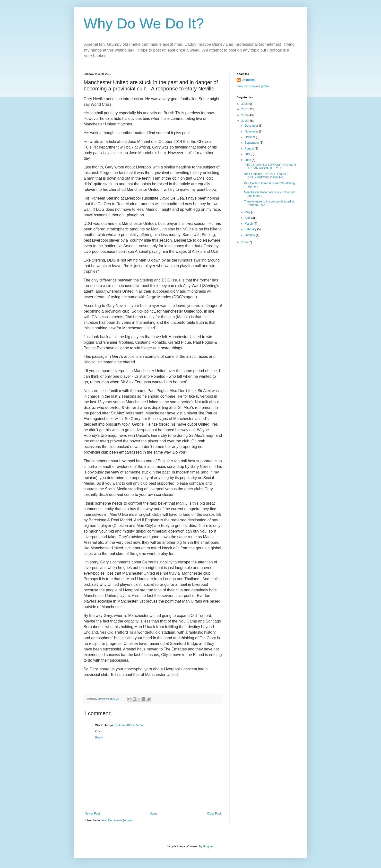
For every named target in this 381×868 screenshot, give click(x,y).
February (251, 229)
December (252, 126)
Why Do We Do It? (144, 23)
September (252, 143)
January (250, 235)
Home (154, 814)
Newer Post (92, 814)
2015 (245, 121)
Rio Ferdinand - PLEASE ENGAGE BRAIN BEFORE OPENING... (267, 176)
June (248, 160)
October (250, 137)
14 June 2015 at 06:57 (129, 725)
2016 (245, 115)
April (248, 218)
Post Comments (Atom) (117, 820)
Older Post (214, 814)
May (248, 212)
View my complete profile (253, 86)
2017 (245, 109)
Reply (99, 737)
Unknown (248, 80)
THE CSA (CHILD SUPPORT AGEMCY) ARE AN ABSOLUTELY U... (270, 167)
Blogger (208, 846)
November (252, 132)
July (248, 154)
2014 (245, 242)
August (250, 149)
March (249, 224)
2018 (245, 104)
